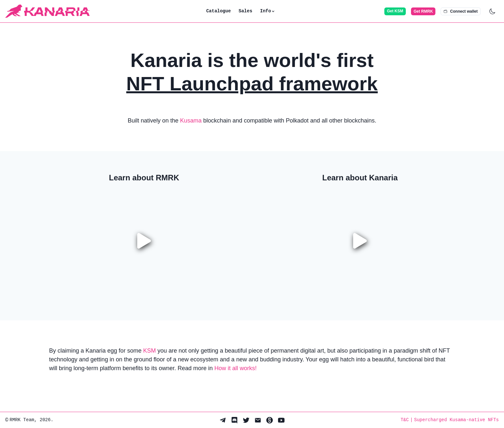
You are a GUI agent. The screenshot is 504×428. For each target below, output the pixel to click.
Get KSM (395, 11)
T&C (405, 420)
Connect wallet (461, 11)
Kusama (191, 121)
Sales (245, 11)
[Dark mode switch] (492, 11)
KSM (149, 351)
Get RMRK (423, 11)
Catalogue (219, 11)
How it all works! (235, 368)
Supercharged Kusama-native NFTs (457, 420)
